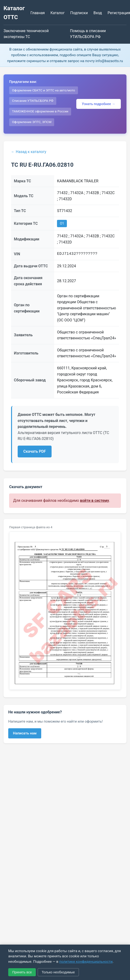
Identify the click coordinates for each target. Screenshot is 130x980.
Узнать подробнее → (99, 104)
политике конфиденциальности (86, 962)
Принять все (22, 972)
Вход (98, 13)
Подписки (79, 13)
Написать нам (25, 733)
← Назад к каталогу (29, 152)
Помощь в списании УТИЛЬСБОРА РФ (88, 34)
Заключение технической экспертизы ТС (26, 34)
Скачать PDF (35, 451)
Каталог (57, 13)
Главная (38, 13)
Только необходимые (58, 972)
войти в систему (95, 501)
